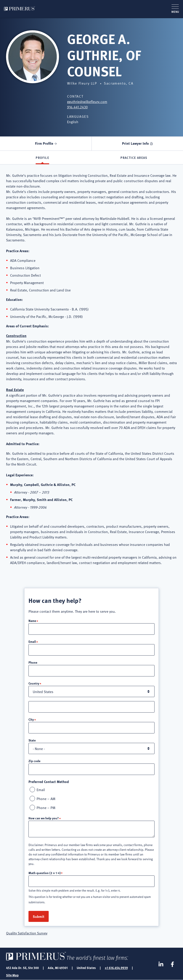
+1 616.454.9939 (116, 968)
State (32, 740)
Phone (33, 662)
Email (32, 641)
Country (34, 683)
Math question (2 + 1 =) (45, 873)
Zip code (34, 761)
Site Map (12, 975)
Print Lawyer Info (135, 143)
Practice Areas (134, 157)
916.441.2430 (77, 107)
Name (32, 621)
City (31, 719)
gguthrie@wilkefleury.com (87, 101)
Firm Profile (44, 143)
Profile (42, 157)
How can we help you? (44, 818)
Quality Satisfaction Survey (27, 933)
